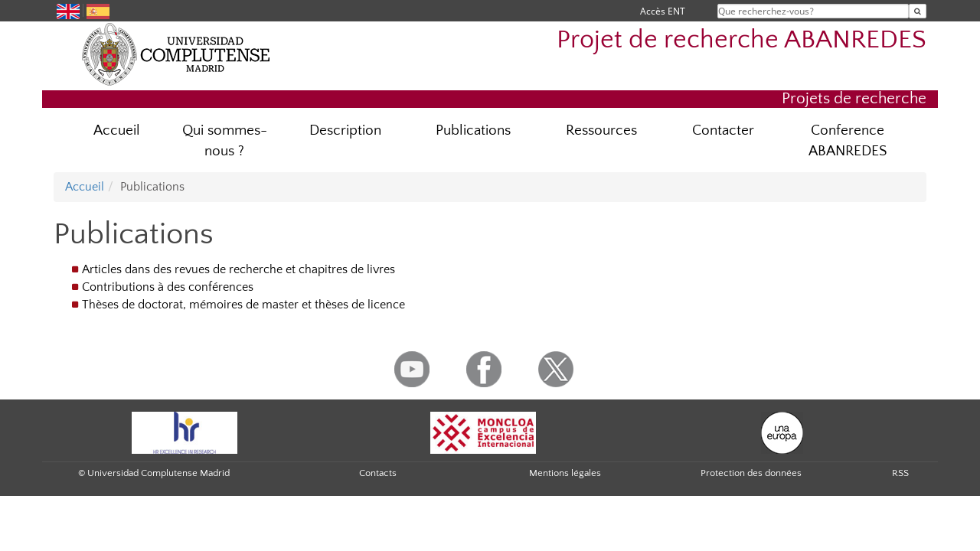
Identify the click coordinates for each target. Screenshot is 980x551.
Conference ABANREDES (848, 141)
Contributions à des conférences (168, 287)
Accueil (117, 130)
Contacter (723, 130)
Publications (473, 130)
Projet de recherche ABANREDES (742, 40)
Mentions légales (565, 473)
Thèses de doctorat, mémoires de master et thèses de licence (243, 305)
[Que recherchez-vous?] (918, 11)
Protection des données (751, 473)
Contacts (378, 473)
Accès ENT (663, 11)
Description (345, 130)
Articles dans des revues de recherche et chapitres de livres (238, 269)
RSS (900, 473)
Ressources (601, 130)
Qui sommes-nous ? (225, 141)
